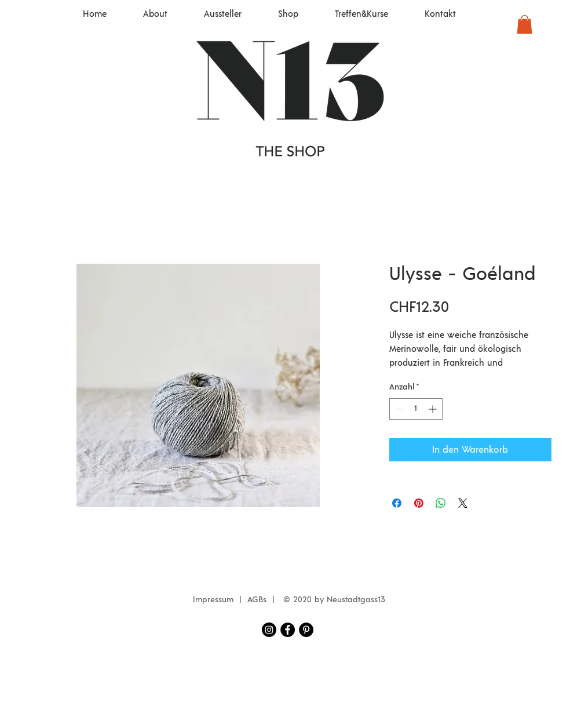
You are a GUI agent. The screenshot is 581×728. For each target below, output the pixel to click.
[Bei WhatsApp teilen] (441, 503)
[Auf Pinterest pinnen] (419, 503)
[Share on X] (463, 503)
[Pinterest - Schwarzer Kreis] (306, 630)
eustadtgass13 (359, 600)
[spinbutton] (416, 409)
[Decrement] (398, 409)
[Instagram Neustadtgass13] (269, 630)
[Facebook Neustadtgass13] (288, 630)
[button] (525, 24)
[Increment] (434, 409)
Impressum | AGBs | (237, 600)
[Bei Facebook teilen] (397, 503)
